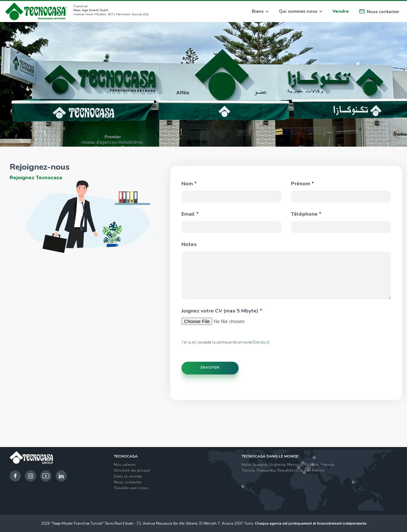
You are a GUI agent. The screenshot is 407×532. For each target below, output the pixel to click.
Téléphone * (306, 214)
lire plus (261, 342)
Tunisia (248, 470)
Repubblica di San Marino (301, 470)
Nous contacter (379, 12)
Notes (189, 244)
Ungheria (277, 464)
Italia (246, 464)
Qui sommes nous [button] (300, 11)
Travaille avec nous (131, 487)
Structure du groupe (132, 470)
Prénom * (303, 184)
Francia (327, 464)
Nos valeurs (125, 464)
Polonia (312, 464)
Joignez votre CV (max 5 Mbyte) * (222, 311)
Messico (295, 464)
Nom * (189, 184)
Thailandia (266, 470)
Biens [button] (260, 11)
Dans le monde (128, 476)
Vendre (341, 11)
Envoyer (210, 367)
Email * (190, 214)
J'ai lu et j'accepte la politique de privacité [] (225, 342)
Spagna (260, 464)
